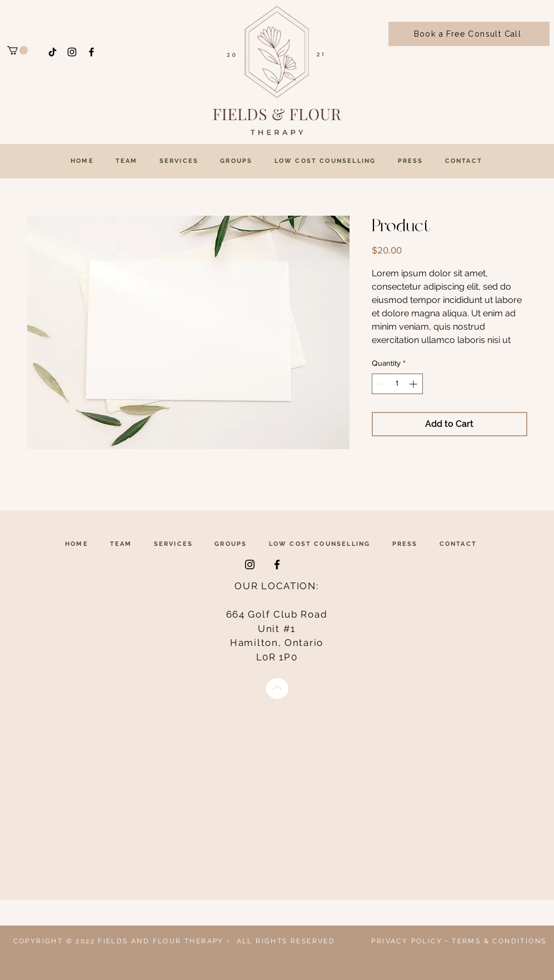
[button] (18, 50)
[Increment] (414, 384)
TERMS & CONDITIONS (499, 941)
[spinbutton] (397, 384)
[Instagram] (72, 52)
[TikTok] (53, 52)
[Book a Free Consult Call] (469, 34)
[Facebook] (91, 52)
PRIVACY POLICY (407, 941)
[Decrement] (380, 384)
